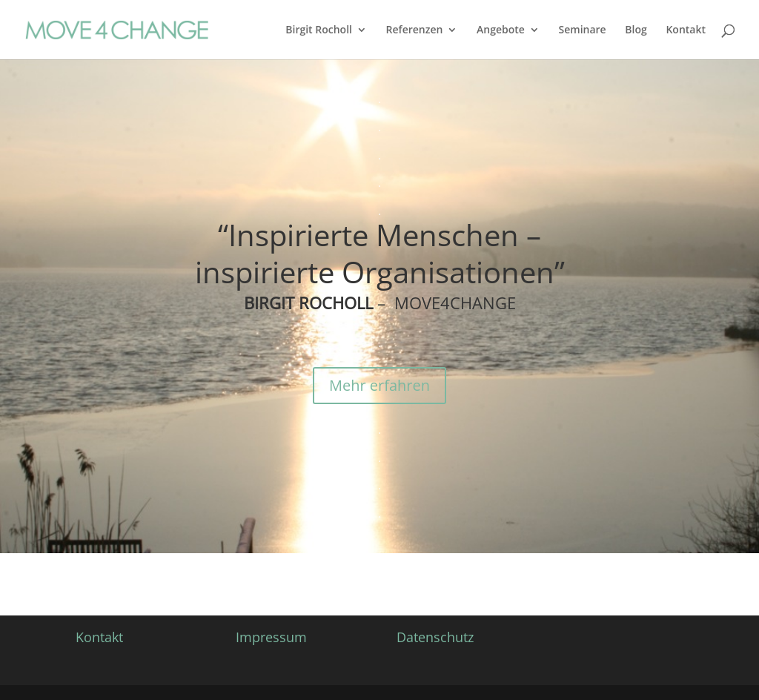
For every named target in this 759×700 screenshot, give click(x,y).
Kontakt (686, 30)
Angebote (501, 30)
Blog (636, 30)
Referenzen (415, 30)
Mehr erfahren (379, 385)
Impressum (271, 637)
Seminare (583, 30)
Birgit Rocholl (319, 30)
